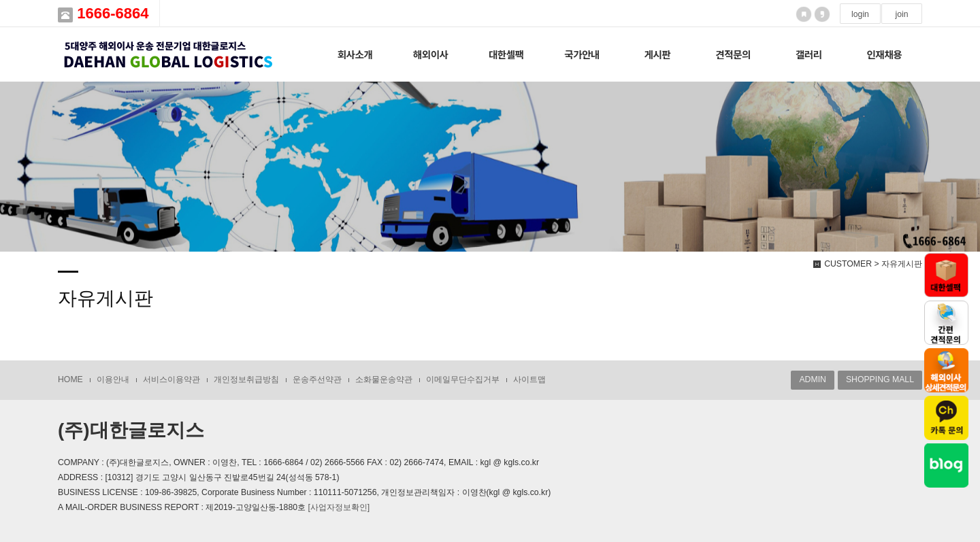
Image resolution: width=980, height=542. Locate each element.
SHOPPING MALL (880, 379)
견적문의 (733, 54)
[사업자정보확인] (339, 507)
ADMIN (812, 379)
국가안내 (582, 54)
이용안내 (113, 379)
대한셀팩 (506, 54)
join (901, 14)
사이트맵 (529, 379)
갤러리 (809, 54)
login (860, 14)
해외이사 (431, 54)
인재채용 (885, 54)
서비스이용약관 (171, 379)
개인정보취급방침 (246, 379)
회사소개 (355, 54)
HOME (70, 379)
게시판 (658, 54)
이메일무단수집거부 (463, 379)
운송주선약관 (317, 379)
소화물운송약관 (384, 379)
